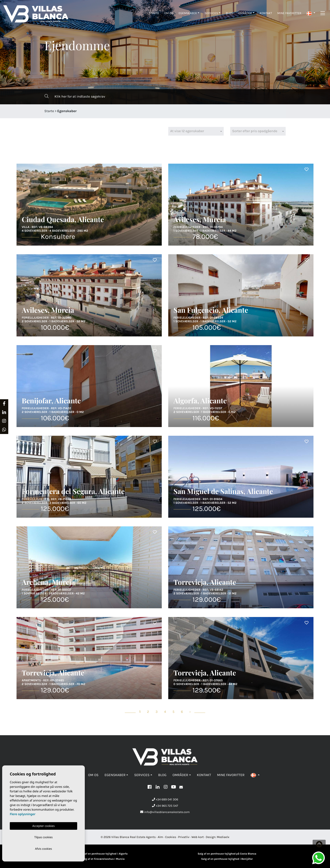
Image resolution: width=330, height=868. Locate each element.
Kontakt (266, 13)
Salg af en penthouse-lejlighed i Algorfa (103, 854)
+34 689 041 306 (165, 799)
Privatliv (184, 837)
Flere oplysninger (23, 813)
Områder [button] (245, 13)
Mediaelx (223, 837)
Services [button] (211, 13)
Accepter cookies (44, 825)
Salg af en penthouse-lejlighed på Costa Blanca (227, 854)
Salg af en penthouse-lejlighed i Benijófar (227, 859)
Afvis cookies (43, 848)
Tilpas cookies (44, 836)
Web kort (198, 837)
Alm (160, 837)
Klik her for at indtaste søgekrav (75, 96)
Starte (154, 13)
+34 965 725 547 (165, 806)
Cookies (171, 837)
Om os (169, 13)
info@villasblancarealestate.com (165, 812)
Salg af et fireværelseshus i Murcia (103, 859)
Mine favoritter (289, 13)
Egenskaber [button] (188, 13)
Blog (229, 13)
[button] (311, 13)
